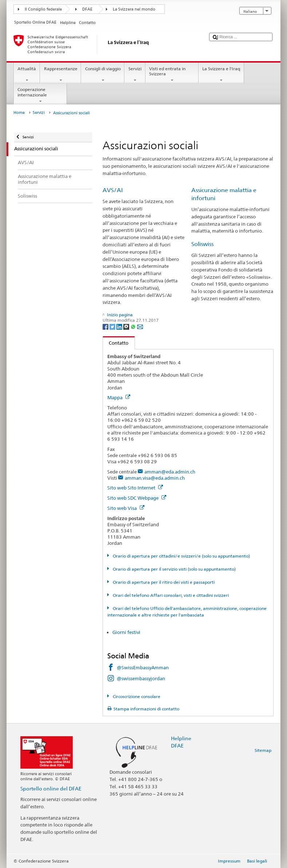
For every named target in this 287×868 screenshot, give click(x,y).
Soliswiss (202, 244)
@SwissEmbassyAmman (143, 667)
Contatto (116, 343)
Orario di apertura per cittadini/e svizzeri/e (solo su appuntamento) (181, 556)
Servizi (135, 75)
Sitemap (263, 750)
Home (19, 113)
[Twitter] (113, 326)
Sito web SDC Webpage (137, 498)
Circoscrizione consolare (136, 696)
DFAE (87, 9)
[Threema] (127, 326)
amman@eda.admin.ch (170, 472)
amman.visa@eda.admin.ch (155, 478)
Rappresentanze (61, 75)
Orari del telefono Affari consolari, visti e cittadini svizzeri (170, 595)
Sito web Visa (126, 508)
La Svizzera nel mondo (134, 9)
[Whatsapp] (134, 326)
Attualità (27, 75)
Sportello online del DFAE (51, 788)
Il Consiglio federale (43, 9)
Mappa (119, 397)
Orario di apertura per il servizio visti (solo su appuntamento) (174, 569)
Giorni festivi (126, 632)
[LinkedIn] (120, 326)
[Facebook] (106, 326)
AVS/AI (113, 190)
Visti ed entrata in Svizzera (172, 75)
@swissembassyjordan (141, 678)
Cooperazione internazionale (40, 95)
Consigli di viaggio (103, 75)
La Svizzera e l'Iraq (221, 75)
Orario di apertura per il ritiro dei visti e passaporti (163, 582)
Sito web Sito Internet (135, 488)
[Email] (140, 326)
